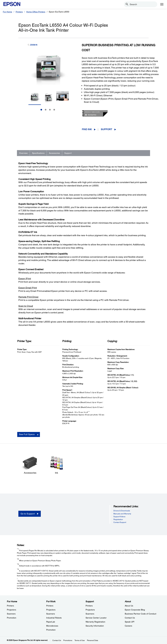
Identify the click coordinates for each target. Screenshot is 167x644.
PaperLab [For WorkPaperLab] (51, 622)
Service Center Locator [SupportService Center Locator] (96, 618)
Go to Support (28, 514)
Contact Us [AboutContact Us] (130, 618)
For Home (7, 12)
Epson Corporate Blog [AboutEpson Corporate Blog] (135, 610)
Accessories (54, 153)
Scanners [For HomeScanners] (11, 614)
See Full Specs (27, 434)
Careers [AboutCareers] (128, 626)
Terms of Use (80, 640)
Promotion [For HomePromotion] (12, 618)
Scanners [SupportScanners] (90, 614)
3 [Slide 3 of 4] (50, 110)
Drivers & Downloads (122, 511)
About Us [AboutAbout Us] (129, 606)
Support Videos (119, 517)
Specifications (38, 153)
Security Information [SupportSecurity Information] (95, 626)
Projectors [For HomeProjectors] (11, 610)
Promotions (68, 640)
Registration (118, 519)
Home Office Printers (36, 12)
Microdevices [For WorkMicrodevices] (52, 626)
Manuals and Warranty (122, 514)
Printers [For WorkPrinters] (50, 606)
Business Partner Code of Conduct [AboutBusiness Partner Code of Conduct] (141, 614)
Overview (23, 153)
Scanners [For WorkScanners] (51, 614)
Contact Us (57, 640)
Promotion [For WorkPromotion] (51, 630)
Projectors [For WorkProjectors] (51, 610)
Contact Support (120, 522)
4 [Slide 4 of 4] (54, 110)
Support (106, 129)
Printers (19, 12)
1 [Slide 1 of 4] (41, 110)
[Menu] (162, 4)
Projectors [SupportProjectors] (90, 610)
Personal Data (93, 640)
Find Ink (87, 129)
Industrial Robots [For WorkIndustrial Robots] (54, 618)
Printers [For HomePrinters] (10, 606)
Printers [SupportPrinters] (89, 606)
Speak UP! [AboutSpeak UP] (130, 622)
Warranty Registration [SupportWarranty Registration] (95, 622)
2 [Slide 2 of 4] (46, 110)
